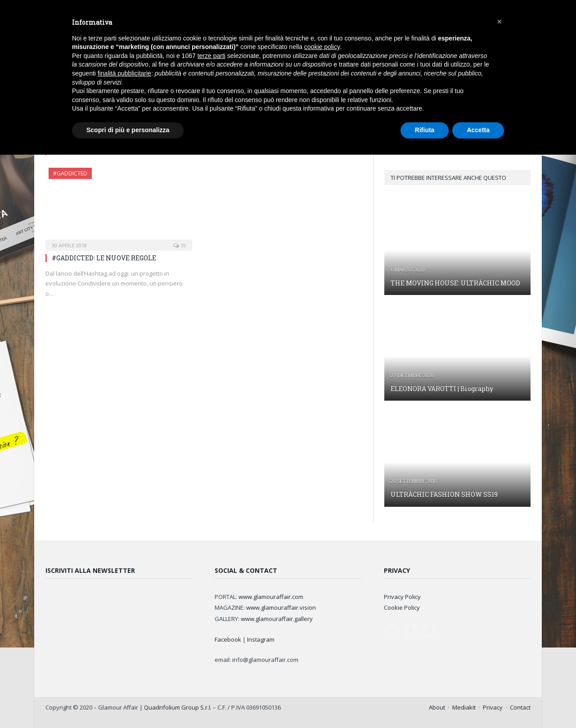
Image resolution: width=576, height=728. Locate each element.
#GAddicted (70, 173)
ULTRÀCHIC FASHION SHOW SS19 (444, 494)
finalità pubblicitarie (124, 73)
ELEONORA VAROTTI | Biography (442, 389)
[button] (499, 22)
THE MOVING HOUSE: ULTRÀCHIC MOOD (455, 283)
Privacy (493, 707)
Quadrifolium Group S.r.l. (178, 707)
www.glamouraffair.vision (281, 607)
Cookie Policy (402, 607)
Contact (520, 707)
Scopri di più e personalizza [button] (128, 130)
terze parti (211, 56)
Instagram (261, 639)
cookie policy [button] (322, 47)
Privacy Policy (402, 597)
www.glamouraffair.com (271, 597)
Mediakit (464, 707)
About (437, 707)
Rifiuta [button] (425, 130)
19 (180, 245)
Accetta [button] (478, 130)
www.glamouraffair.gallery (277, 619)
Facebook (228, 639)
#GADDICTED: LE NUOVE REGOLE (104, 258)
